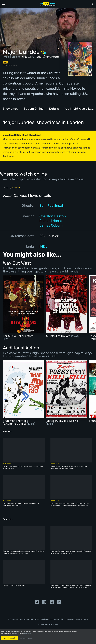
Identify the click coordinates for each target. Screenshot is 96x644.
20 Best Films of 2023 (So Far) (14, 585)
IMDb (43, 246)
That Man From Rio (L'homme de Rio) (16, 422)
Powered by (12, 188)
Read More (28, 634)
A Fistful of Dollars (59, 336)
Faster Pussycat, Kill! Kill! (63, 421)
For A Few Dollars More (18, 336)
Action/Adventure (47, 57)
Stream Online (38, 109)
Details (61, 109)
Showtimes (12, 109)
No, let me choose (27, 638)
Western (28, 57)
